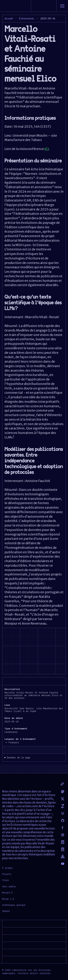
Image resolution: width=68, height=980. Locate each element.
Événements (27, 19)
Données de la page (19, 758)
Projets (7, 874)
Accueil (9, 19)
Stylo (5, 880)
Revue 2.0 (8, 899)
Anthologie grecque (14, 905)
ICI (47, 149)
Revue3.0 (7, 892)
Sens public (9, 886)
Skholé (6, 911)
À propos (7, 868)
